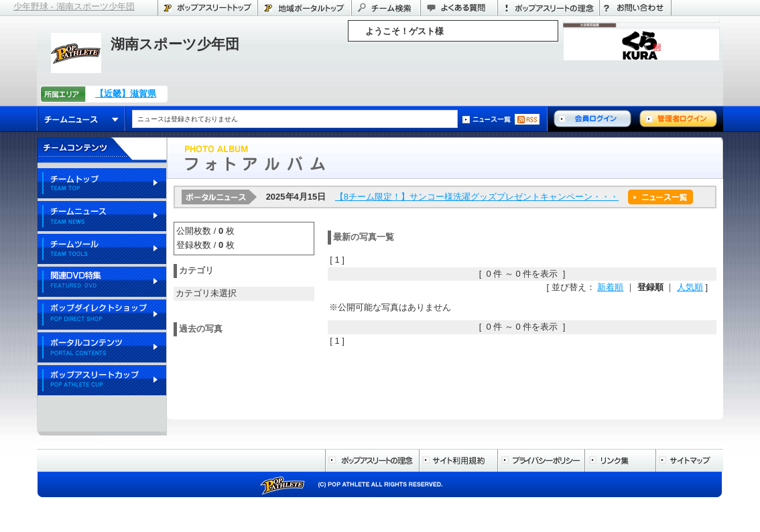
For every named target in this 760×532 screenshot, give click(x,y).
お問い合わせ (635, 8)
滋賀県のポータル (304, 8)
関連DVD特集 (102, 282)
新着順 (610, 287)
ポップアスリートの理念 (548, 8)
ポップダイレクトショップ (102, 315)
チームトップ (102, 184)
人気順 (690, 287)
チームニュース (81, 119)
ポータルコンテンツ (102, 348)
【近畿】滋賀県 (126, 93)
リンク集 (620, 460)
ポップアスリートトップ (207, 8)
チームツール (102, 250)
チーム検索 (386, 8)
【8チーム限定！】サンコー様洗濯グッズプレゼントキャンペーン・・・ (477, 197)
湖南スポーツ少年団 (175, 44)
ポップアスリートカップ (102, 381)
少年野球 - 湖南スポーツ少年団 (74, 6)
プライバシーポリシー (541, 460)
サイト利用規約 (458, 460)
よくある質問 (459, 8)
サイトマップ (689, 460)
